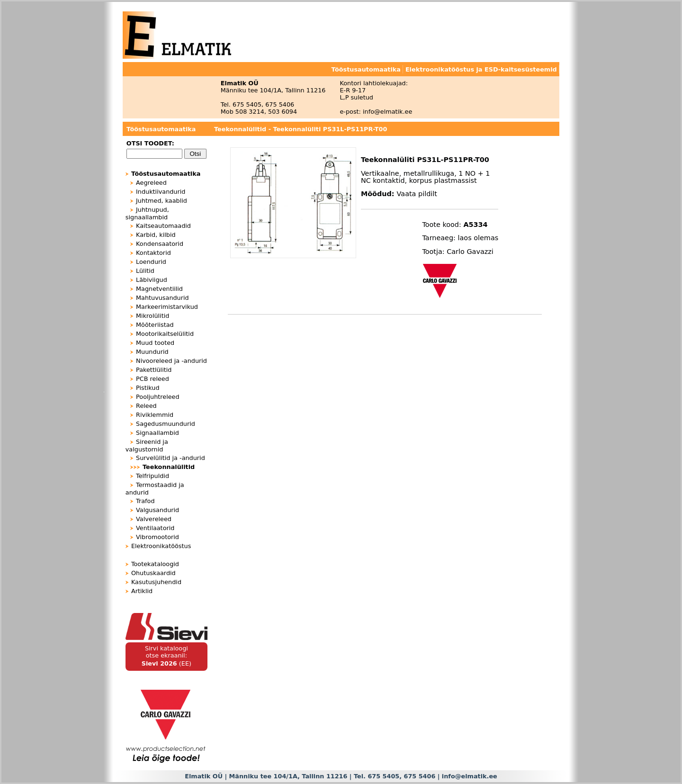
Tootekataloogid (155, 564)
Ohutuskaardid (153, 573)
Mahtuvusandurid (162, 298)
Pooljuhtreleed (158, 397)
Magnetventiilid (159, 289)
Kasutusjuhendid (156, 582)
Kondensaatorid (160, 244)
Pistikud (148, 388)
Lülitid (145, 271)
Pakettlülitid (154, 370)
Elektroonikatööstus (161, 546)
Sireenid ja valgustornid (147, 446)
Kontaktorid (153, 253)
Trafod (145, 501)
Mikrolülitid (153, 316)
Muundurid (152, 352)
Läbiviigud (152, 280)
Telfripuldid (153, 476)
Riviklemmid (155, 415)
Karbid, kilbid (156, 235)
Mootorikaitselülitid (165, 334)
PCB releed (153, 379)
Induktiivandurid (161, 192)
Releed (146, 406)
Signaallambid (157, 433)
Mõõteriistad (155, 325)
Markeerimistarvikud (167, 307)
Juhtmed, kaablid (162, 201)
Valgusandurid (157, 510)
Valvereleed (154, 519)
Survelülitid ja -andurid (170, 458)
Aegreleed (151, 183)
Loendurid (151, 262)
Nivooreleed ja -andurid (171, 361)
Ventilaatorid (155, 528)
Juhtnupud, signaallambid (147, 213)
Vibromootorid (157, 537)
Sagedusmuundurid (166, 424)
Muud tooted (155, 343)
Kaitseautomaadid (163, 226)
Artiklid (142, 591)
